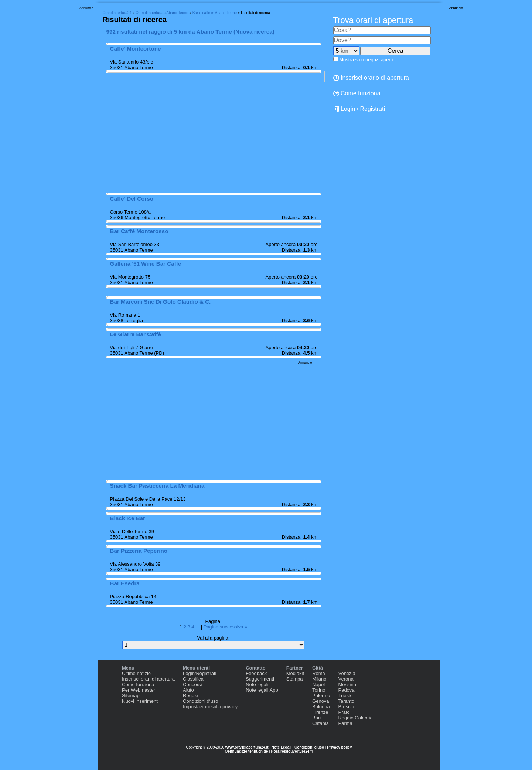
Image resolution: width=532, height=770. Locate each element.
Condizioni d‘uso (200, 701)
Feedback (256, 673)
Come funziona (357, 93)
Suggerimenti (260, 679)
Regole (190, 696)
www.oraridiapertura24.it (247, 747)
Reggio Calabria (355, 718)
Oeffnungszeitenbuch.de (247, 751)
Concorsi (192, 684)
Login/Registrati (199, 673)
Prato (344, 712)
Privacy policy (339, 747)
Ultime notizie (136, 673)
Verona (346, 679)
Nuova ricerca (254, 32)
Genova (321, 701)
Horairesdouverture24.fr (292, 751)
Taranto (346, 701)
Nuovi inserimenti (140, 701)
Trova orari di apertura (373, 20)
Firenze (320, 712)
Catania (320, 723)
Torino (319, 690)
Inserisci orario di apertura (371, 78)
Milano (319, 679)
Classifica (193, 679)
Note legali (257, 684)
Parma (345, 723)
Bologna (321, 707)
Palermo (321, 696)
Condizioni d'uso (309, 747)
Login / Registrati (359, 109)
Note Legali (282, 747)
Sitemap (131, 696)
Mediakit (295, 673)
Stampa (295, 679)
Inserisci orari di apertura (148, 679)
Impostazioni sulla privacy (210, 707)
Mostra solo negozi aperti (366, 60)
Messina (347, 684)
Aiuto (188, 690)
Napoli (319, 684)
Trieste (345, 696)
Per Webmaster (139, 690)
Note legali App (262, 690)
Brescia (346, 707)
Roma (319, 673)
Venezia (347, 673)
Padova (346, 690)
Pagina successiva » (226, 627)
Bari (316, 718)
